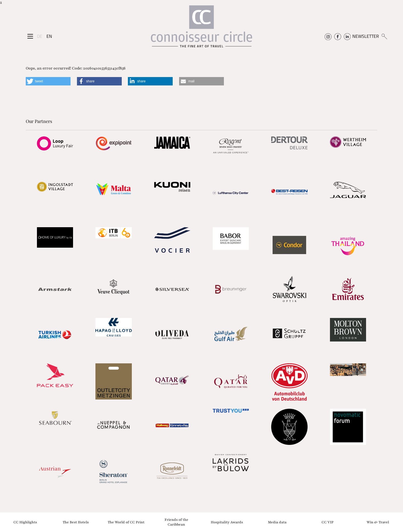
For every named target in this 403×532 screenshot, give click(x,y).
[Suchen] (384, 36)
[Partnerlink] (55, 143)
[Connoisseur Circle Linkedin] (347, 36)
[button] (48, 81)
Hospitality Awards (227, 522)
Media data (277, 522)
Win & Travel (378, 522)
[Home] (201, 29)
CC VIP (328, 522)
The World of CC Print (126, 522)
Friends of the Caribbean (176, 522)
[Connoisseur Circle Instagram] (328, 36)
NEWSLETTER (366, 36)
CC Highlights (25, 522)
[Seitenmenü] (30, 36)
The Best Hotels (76, 522)
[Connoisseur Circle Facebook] (338, 36)
